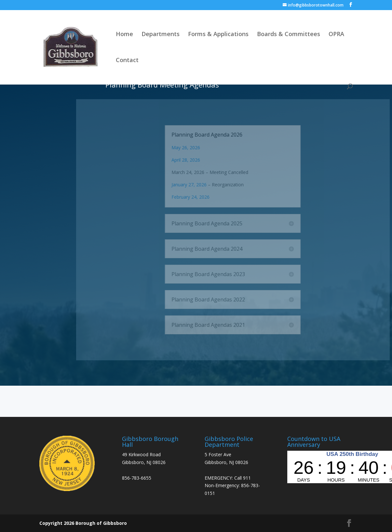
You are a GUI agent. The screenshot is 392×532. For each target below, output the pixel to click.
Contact (127, 61)
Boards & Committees (289, 35)
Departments (161, 35)
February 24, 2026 (207, 197)
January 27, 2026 (206, 185)
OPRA (336, 35)
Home (124, 35)
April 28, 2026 (203, 160)
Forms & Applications (218, 35)
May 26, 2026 (203, 147)
